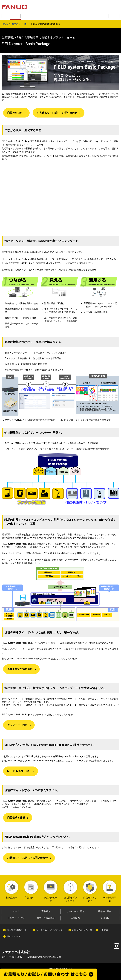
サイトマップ (14, 936)
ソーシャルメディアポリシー (51, 930)
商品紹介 (16, 24)
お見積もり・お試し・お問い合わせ (57, 113)
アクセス (104, 930)
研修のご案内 (105, 911)
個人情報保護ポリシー (18, 930)
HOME (5, 24)
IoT (26, 24)
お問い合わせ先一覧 (82, 930)
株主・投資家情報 (46, 918)
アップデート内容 (17, 725)
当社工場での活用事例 (20, 669)
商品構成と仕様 (16, 818)
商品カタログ (15, 113)
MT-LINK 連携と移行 (19, 771)
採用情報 (105, 918)
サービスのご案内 (75, 911)
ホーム (16, 911)
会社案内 (75, 918)
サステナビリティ (16, 918)
